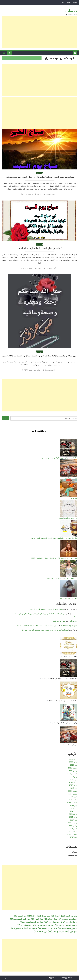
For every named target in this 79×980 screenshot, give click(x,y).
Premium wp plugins (69, 625)
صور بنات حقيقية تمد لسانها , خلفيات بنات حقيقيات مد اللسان (37, 625)
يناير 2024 (74, 820)
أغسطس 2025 (72, 774)
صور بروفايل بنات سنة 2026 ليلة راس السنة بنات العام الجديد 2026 (54, 558)
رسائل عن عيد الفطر (70, 656)
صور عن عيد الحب (71, 478)
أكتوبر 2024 (73, 797)
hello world (73, 621)
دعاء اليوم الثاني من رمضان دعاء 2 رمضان (63, 701)
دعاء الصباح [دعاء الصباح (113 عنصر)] (50, 919)
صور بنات (74, 498)
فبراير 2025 (73, 785)
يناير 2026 (74, 765)
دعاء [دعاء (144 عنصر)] (31, 916)
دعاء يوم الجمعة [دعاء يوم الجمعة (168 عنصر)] (52, 922)
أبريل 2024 (73, 811)
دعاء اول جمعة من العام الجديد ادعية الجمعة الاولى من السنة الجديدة (54, 538)
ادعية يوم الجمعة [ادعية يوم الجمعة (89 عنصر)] (69, 916)
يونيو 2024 (74, 805)
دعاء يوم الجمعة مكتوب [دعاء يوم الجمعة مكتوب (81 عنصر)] (44, 925)
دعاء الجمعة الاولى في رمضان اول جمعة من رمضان (60, 458)
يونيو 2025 (74, 777)
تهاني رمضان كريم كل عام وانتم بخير (65, 723)
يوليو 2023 (74, 837)
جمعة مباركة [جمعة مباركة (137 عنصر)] (43, 916)
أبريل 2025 (73, 779)
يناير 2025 (74, 788)
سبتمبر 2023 (73, 831)
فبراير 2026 (73, 762)
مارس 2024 (73, 814)
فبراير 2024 (73, 817)
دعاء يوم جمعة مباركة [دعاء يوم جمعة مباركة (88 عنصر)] (68, 928)
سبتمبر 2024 (73, 800)
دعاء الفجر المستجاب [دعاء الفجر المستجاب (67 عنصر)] (20, 919)
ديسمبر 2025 (73, 768)
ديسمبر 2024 (73, 791)
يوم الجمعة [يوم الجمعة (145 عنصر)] (40, 931)
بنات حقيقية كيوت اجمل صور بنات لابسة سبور (62, 578)
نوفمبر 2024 (73, 794)
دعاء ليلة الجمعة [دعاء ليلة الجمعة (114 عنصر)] (69, 922)
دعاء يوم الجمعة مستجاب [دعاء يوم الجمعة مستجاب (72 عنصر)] (66, 925)
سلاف (39, 194)
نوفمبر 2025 (73, 771)
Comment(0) (51, 194)
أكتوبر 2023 (73, 829)
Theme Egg (63, 978)
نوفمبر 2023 (73, 826)
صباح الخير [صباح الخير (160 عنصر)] (30, 928)
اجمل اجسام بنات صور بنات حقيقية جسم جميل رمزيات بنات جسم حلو (45, 630)
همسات (71, 11)
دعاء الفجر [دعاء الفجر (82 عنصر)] (37, 919)
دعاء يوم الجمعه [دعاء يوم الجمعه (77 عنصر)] (24, 925)
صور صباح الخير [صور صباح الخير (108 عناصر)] (56, 931)
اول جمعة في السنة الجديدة (68, 518)
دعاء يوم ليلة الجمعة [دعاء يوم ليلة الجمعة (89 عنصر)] (47, 928)
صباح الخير (39, 173)
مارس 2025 (73, 782)
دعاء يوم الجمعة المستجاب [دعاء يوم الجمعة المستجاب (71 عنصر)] (31, 922)
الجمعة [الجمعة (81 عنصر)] (56, 916)
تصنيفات (75, 852)
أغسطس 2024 (72, 803)
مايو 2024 (74, 808)
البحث (5, 418)
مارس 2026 (73, 759)
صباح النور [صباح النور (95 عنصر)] (17, 928)
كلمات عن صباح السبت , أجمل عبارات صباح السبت (40, 248)
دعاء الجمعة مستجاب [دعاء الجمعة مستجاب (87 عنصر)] (68, 919)
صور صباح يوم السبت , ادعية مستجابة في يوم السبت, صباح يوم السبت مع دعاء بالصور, (39, 356)
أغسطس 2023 (72, 834)
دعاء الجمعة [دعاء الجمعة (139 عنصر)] (19, 916)
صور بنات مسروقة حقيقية (69, 598)
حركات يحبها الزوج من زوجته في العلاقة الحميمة (46, 609)
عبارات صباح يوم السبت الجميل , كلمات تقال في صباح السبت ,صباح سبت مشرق (39, 177)
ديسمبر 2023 (73, 823)
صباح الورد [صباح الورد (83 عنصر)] (71, 931)
